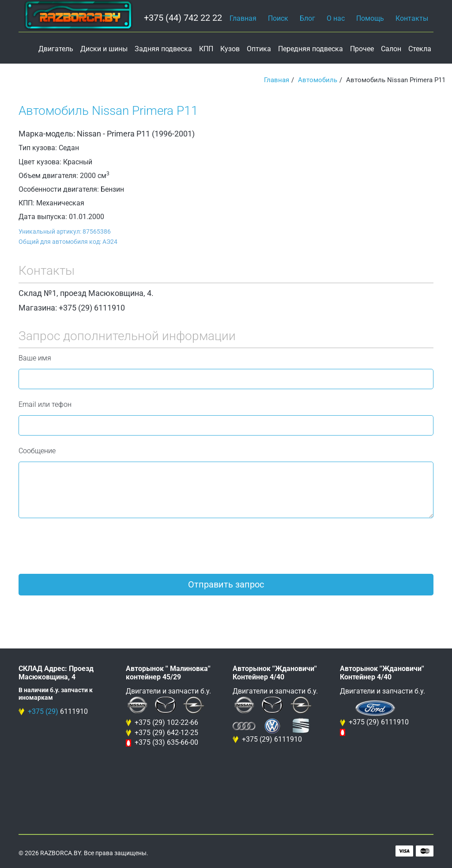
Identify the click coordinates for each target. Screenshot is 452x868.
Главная (243, 18)
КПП (206, 49)
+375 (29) (43, 711)
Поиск (278, 18)
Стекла (420, 49)
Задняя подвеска (163, 49)
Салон (391, 49)
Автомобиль (318, 80)
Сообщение (37, 451)
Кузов (230, 49)
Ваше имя (35, 358)
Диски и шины (104, 49)
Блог (307, 18)
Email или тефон (45, 404)
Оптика (259, 49)
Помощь (370, 18)
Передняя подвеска (311, 49)
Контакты (412, 18)
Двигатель (56, 49)
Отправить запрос (226, 584)
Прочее (362, 49)
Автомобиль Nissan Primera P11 (108, 111)
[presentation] (86, 546)
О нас (336, 18)
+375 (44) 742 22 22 (183, 18)
